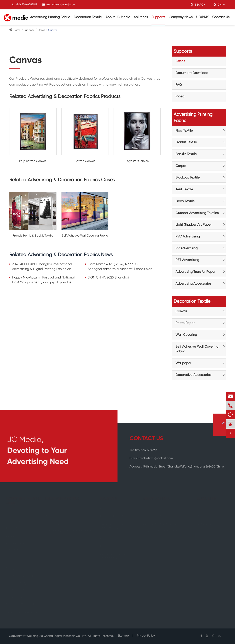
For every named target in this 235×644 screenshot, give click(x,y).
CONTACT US (146, 439)
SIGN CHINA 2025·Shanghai (108, 278)
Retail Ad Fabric (111, 547)
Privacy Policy (146, 634)
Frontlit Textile (186, 142)
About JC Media (118, 17)
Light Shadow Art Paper (194, 225)
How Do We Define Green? (159, 531)
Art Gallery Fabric (112, 509)
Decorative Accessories (193, 375)
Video (180, 96)
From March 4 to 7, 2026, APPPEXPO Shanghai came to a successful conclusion (120, 267)
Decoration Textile (88, 17)
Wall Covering (186, 335)
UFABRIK (202, 17)
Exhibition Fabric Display (117, 517)
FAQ (179, 85)
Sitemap (123, 634)
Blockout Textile (188, 178)
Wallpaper (183, 363)
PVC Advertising (188, 237)
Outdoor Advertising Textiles (197, 213)
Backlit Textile (186, 154)
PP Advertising (187, 248)
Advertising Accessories (193, 284)
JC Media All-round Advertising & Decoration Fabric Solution (114, 560)
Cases (41, 30)
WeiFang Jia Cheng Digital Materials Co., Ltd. (55, 636)
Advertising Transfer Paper (195, 272)
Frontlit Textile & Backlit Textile (33, 236)
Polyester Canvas (137, 161)
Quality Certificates (154, 517)
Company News (181, 17)
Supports (158, 17)
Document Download (192, 73)
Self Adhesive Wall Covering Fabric (85, 236)
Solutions (141, 17)
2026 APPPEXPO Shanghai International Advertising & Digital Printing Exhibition (42, 267)
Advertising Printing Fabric (50, 17)
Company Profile (153, 509)
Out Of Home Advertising (110, 537)
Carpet (181, 166)
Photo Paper (185, 323)
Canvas (53, 30)
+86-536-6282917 (26, 4)
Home (17, 30)
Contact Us (221, 17)
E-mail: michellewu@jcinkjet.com (151, 456)
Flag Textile (184, 131)
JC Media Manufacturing (158, 524)
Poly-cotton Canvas (33, 161)
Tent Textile (184, 189)
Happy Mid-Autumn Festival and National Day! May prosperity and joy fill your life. (43, 280)
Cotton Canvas (85, 161)
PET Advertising (187, 260)
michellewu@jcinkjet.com (62, 4)
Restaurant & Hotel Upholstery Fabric (114, 526)
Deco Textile (185, 201)
